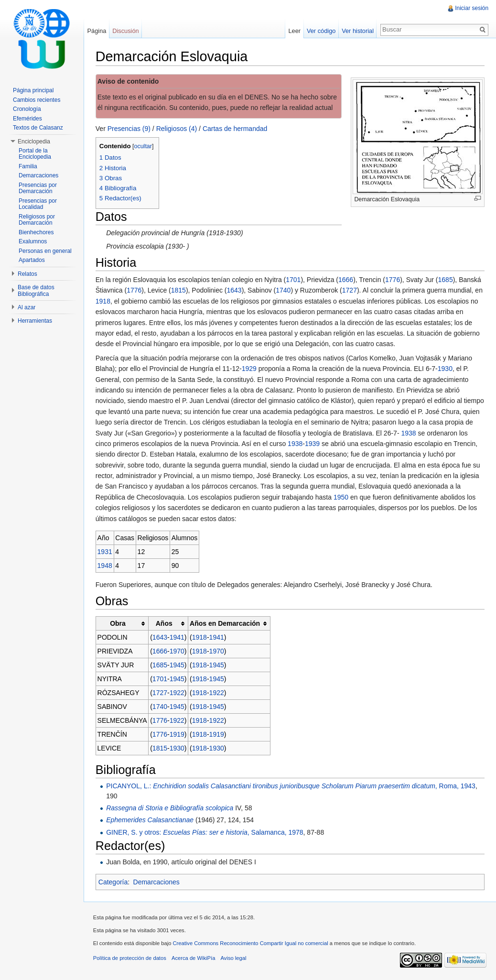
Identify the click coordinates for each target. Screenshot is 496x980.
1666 (346, 280)
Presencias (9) (129, 129)
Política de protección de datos (130, 958)
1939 (313, 444)
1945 (178, 665)
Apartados (32, 260)
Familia (28, 166)
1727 (350, 291)
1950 (341, 497)
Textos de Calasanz (38, 128)
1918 (103, 301)
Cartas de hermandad (235, 129)
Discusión (126, 31)
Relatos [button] (27, 274)
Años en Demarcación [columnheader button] (225, 623)
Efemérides (27, 119)
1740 (284, 291)
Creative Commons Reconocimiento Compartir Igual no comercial (251, 944)
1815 (179, 291)
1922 (178, 693)
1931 (105, 552)
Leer (294, 31)
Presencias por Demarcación (38, 188)
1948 (105, 566)
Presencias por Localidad (38, 204)
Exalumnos (33, 241)
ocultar (144, 146)
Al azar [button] (27, 307)
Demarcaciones (157, 882)
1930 (446, 369)
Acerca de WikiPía (194, 958)
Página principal (33, 90)
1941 (178, 637)
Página (97, 31)
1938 (409, 433)
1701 (294, 280)
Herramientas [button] (35, 321)
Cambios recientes (37, 100)
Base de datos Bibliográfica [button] (36, 291)
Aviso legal (234, 958)
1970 (178, 651)
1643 (235, 291)
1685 (446, 280)
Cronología (27, 109)
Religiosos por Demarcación (37, 220)
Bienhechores (36, 232)
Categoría (113, 882)
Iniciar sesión (472, 8)
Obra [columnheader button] (118, 623)
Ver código (321, 31)
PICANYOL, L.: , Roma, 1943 (291, 786)
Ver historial (358, 31)
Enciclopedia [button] (34, 142)
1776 (393, 280)
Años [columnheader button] (165, 623)
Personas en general (45, 251)
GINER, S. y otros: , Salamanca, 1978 (205, 832)
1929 (250, 369)
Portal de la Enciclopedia (35, 154)
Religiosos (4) (177, 129)
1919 (178, 734)
